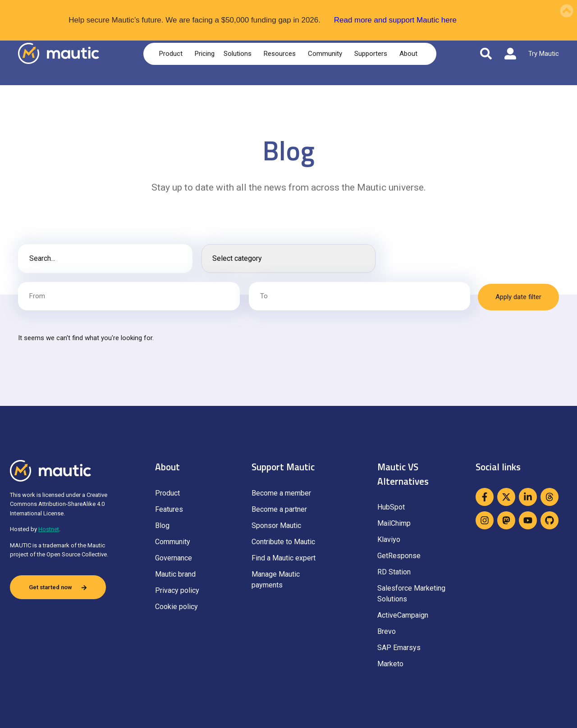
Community (327, 54)
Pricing (205, 54)
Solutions (239, 54)
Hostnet (49, 529)
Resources (281, 54)
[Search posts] (289, 259)
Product (172, 54)
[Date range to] (358, 296)
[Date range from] (128, 296)
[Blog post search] (105, 259)
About (410, 54)
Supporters (372, 54)
